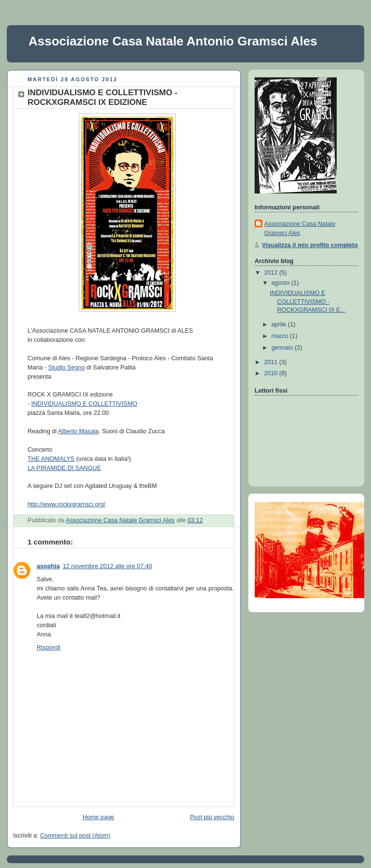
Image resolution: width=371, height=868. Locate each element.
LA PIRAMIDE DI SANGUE (64, 468)
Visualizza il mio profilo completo (310, 245)
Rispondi (49, 647)
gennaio (283, 348)
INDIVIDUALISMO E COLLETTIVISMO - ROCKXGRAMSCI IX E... (308, 302)
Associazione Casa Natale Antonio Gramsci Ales (173, 41)
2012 (272, 273)
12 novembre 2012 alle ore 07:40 (107, 566)
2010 (272, 373)
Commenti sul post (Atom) (75, 836)
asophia (48, 566)
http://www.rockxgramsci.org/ (66, 504)
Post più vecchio (212, 817)
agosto (281, 283)
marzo (281, 336)
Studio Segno (67, 368)
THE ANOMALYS (51, 459)
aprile (280, 324)
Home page (98, 817)
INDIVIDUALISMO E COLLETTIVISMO (84, 404)
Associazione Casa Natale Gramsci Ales (300, 228)
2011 (272, 362)
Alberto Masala (78, 431)
